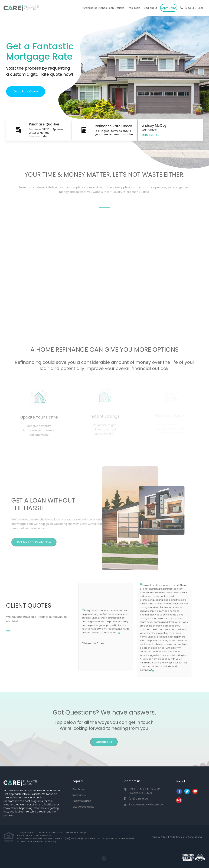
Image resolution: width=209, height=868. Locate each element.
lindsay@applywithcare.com (147, 804)
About (155, 8)
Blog (146, 8)
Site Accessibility (83, 807)
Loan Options (117, 8)
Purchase (88, 8)
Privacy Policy (160, 837)
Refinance (101, 8)
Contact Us (104, 740)
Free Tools (135, 8)
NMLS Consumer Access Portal (186, 837)
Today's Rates (82, 801)
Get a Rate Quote (26, 91)
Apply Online (169, 8)
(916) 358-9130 (194, 8)
